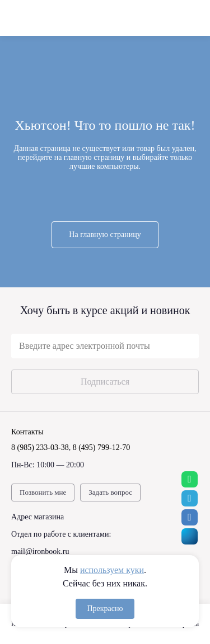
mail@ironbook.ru (40, 551)
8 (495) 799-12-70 (102, 448)
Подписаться (105, 382)
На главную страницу (105, 235)
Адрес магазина (38, 517)
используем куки (112, 570)
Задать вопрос (110, 492)
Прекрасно (105, 609)
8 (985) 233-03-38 (40, 448)
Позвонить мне (43, 492)
